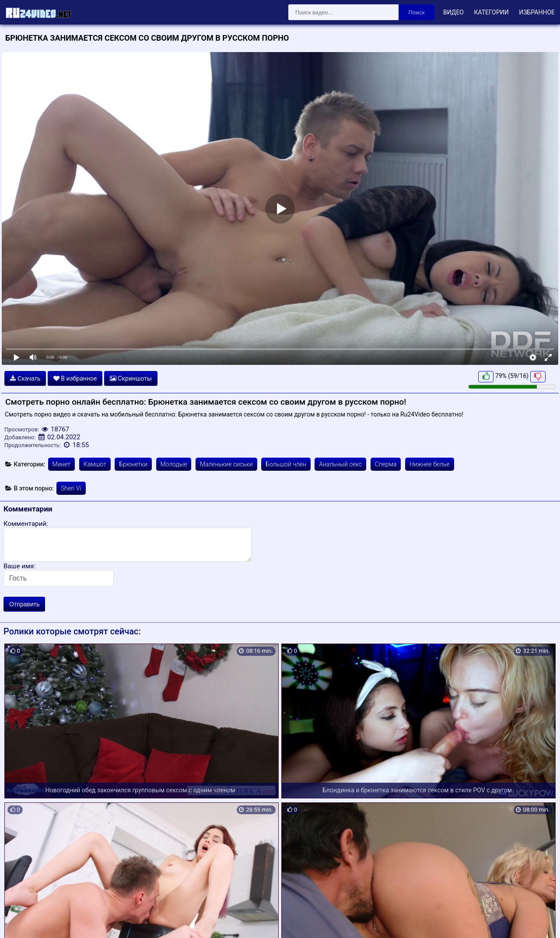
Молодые (174, 464)
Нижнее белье (430, 464)
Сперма (386, 464)
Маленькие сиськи (226, 464)
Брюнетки (133, 464)
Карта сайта (19, 921)
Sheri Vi (71, 488)
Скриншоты (131, 378)
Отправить (24, 604)
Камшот (95, 464)
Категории (491, 12)
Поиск (417, 12)
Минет (62, 464)
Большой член (286, 464)
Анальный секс (340, 464)
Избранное (537, 12)
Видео (453, 12)
